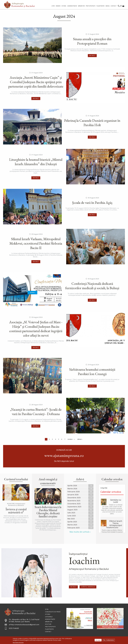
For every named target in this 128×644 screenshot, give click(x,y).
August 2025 (72, 510)
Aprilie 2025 (72, 522)
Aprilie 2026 (72, 486)
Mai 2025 (71, 519)
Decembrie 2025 (74, 498)
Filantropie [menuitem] (100, 6)
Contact (48, 632)
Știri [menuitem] (53, 6)
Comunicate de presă (53, 612)
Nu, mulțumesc (109, 640)
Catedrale (49, 617)
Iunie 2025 (72, 516)
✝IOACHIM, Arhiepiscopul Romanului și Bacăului (16, 504)
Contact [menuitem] (114, 6)
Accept (98, 640)
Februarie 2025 (74, 528)
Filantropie (49, 629)
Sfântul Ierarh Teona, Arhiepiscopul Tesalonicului (114, 524)
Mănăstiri (49, 622)
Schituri (48, 624)
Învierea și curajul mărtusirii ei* (16, 511)
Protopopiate (50, 627)
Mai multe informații (18, 643)
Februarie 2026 (74, 492)
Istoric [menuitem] (64, 6)
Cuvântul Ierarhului (88, 587)
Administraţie (50, 619)
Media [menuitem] (108, 6)
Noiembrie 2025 (74, 501)
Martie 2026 (72, 489)
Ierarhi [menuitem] (58, 6)
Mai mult (92, 55)
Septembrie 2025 (74, 507)
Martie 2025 (72, 525)
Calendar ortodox (111, 492)
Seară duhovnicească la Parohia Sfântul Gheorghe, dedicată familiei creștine (48, 512)
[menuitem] (19, 5)
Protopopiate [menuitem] (91, 6)
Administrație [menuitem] (72, 6)
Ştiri (47, 609)
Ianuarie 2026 (73, 495)
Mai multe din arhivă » (80, 532)
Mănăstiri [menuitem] (81, 6)
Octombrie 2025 (74, 504)
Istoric (48, 614)
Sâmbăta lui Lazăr (116, 501)
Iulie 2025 (71, 513)
